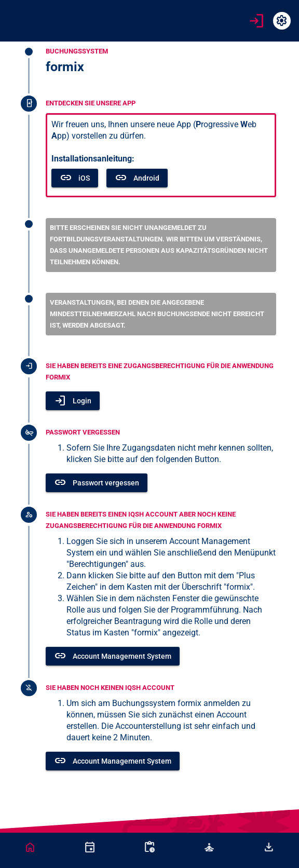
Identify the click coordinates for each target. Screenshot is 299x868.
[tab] (30, 847)
